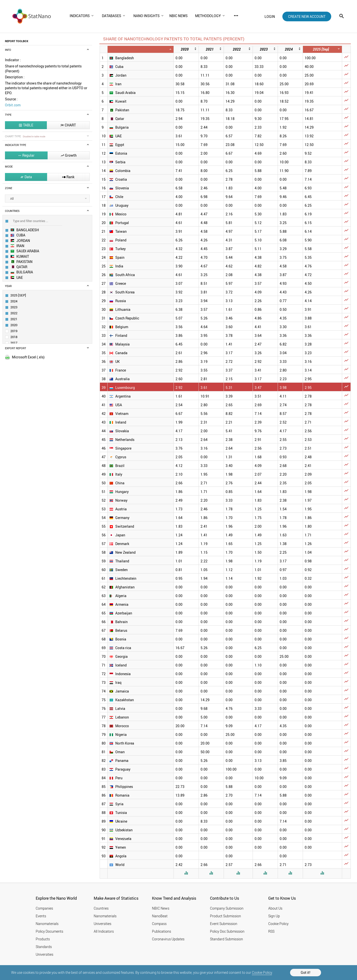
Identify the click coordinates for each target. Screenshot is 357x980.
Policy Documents (49, 931)
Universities (45, 954)
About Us (275, 908)
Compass (159, 924)
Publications (162, 931)
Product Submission (225, 916)
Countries (101, 908)
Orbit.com (13, 105)
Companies (44, 908)
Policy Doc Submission (227, 931)
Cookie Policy (262, 972)
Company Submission (227, 908)
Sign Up (274, 916)
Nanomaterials (47, 924)
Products (43, 939)
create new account (307, 16)
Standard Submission (226, 939)
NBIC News (161, 908)
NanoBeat (160, 916)
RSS (271, 931)
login (270, 16)
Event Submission (224, 924)
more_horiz (236, 16)
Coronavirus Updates (168, 939)
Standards (44, 947)
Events (41, 916)
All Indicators (104, 931)
